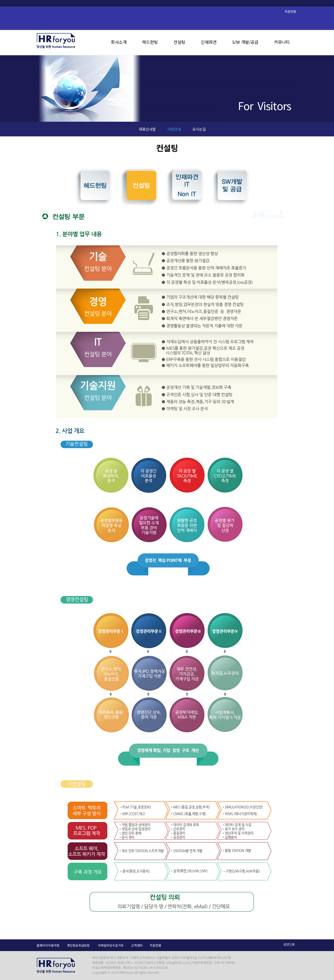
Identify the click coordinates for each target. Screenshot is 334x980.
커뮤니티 (282, 42)
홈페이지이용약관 (48, 945)
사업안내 (174, 129)
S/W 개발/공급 (245, 42)
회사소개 (119, 42)
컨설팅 (179, 42)
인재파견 (209, 42)
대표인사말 (147, 129)
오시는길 (199, 129)
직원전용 (156, 945)
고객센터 (137, 945)
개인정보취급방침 (78, 945)
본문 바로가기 (0, 0)
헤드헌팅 (150, 42)
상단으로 (289, 944)
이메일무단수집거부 (111, 945)
